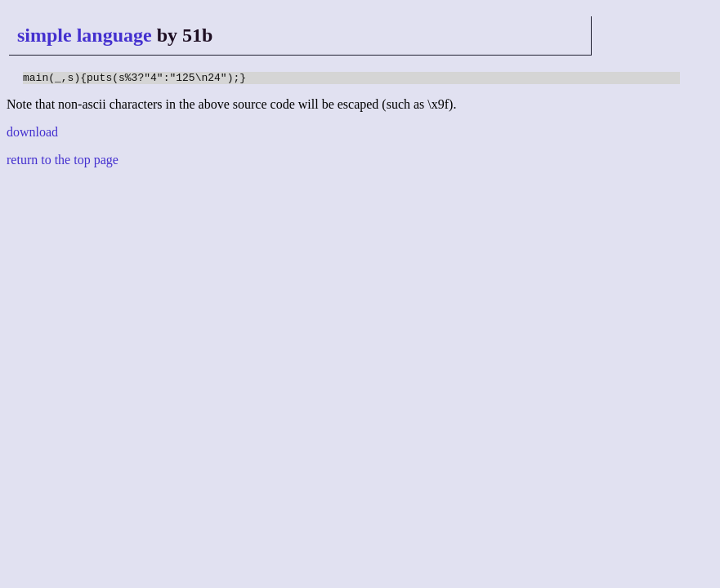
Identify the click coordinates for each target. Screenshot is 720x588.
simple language (85, 35)
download (32, 134)
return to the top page (63, 162)
